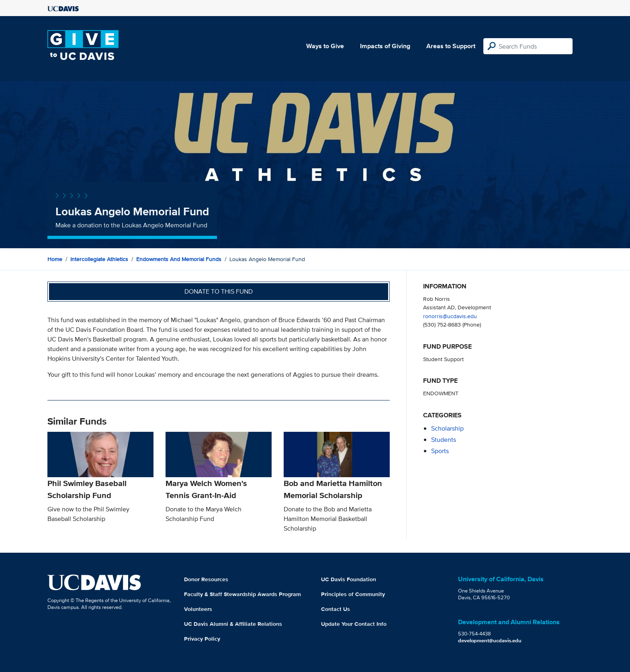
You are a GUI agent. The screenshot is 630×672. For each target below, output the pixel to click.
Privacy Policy (202, 639)
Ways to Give (325, 46)
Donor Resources (206, 579)
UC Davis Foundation (349, 579)
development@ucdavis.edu (490, 640)
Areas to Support (451, 46)
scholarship (447, 428)
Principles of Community (353, 594)
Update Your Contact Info (354, 624)
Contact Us (335, 609)
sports (440, 451)
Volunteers (198, 609)
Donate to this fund (219, 291)
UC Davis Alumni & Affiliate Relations (233, 624)
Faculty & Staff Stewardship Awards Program (242, 594)
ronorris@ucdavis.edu (450, 316)
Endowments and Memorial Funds (179, 259)
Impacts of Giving (385, 46)
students (444, 440)
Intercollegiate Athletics (99, 259)
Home (55, 259)
